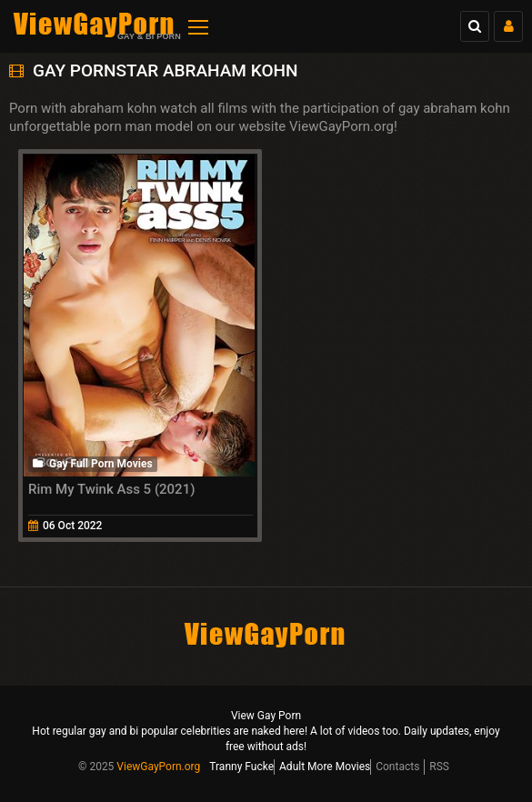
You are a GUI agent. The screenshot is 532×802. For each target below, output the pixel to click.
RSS (439, 767)
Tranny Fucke (241, 767)
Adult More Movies (325, 767)
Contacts (397, 767)
